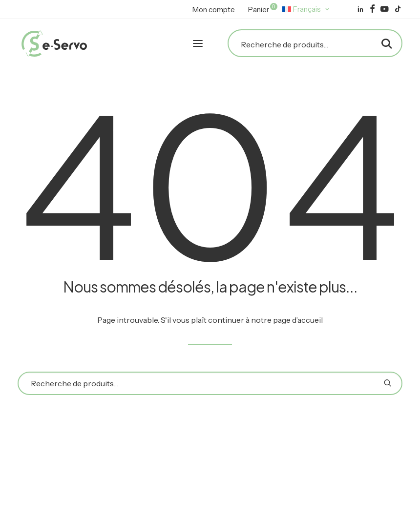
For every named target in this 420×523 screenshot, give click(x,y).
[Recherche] (315, 44)
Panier (262, 9)
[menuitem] (214, 10)
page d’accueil (298, 320)
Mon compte (214, 10)
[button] (360, 9)
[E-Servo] (54, 43)
